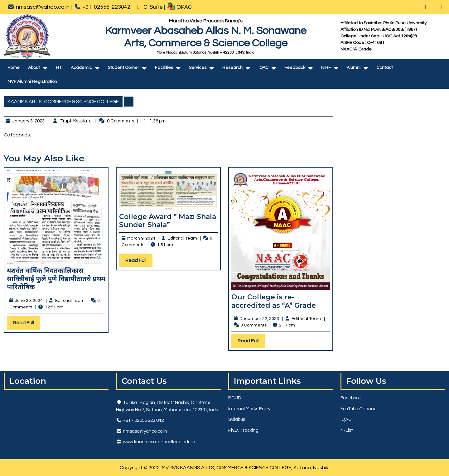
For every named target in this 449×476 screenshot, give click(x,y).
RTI (59, 68)
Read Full (27, 324)
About (34, 68)
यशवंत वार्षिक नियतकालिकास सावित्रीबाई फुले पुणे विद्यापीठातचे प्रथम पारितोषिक (56, 279)
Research (232, 68)
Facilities (164, 68)
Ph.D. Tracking (243, 430)
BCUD (235, 398)
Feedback (295, 68)
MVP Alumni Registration (32, 82)
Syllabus (237, 419)
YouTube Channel (359, 409)
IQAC (263, 68)
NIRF (326, 68)
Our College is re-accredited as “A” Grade (274, 301)
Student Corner (123, 68)
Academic (81, 68)
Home (14, 68)
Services (198, 68)
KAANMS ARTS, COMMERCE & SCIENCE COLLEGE (63, 102)
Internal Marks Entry (249, 409)
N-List (347, 430)
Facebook (351, 398)
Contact (385, 68)
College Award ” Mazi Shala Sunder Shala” (168, 221)
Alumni (354, 68)
